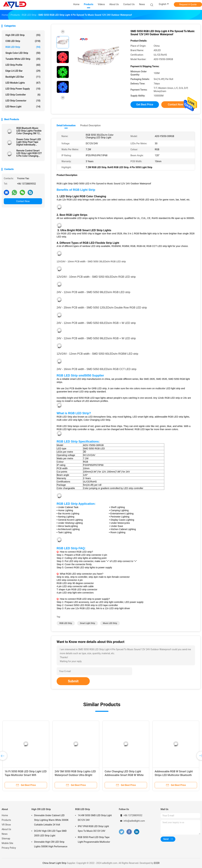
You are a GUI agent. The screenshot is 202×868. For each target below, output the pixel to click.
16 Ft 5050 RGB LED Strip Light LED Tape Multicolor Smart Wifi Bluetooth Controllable (26, 775)
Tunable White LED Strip (23, 59)
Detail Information (66, 125)
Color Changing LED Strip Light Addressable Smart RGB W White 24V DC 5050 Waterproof (124, 775)
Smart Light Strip (88, 623)
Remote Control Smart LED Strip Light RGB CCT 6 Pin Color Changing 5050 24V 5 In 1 (29, 153)
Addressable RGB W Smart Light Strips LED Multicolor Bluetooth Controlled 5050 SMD (174, 775)
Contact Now (23, 201)
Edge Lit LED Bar (23, 71)
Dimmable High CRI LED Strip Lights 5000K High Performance (51, 844)
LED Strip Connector (23, 101)
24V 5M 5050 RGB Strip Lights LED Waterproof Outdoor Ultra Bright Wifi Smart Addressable (75, 775)
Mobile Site (7, 843)
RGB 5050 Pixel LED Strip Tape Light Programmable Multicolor (94, 840)
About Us (6, 829)
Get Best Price (145, 105)
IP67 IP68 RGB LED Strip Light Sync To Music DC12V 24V (93, 829)
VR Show (6, 825)
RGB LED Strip (23, 47)
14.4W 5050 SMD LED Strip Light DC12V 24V (95, 818)
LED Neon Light (23, 107)
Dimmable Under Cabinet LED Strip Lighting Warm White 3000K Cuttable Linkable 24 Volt (51, 820)
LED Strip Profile (23, 65)
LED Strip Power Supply (23, 89)
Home (5, 815)
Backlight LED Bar (23, 77)
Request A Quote (188, 4)
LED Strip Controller (23, 95)
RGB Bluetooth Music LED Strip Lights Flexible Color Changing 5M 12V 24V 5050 (29, 131)
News (5, 834)
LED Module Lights (23, 83)
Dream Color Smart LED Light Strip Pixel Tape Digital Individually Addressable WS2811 (29, 142)
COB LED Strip (23, 41)
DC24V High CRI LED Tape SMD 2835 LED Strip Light (50, 833)
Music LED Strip (110, 623)
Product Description (90, 125)
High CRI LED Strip (23, 35)
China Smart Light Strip (54, 863)
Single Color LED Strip (23, 53)
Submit (73, 681)
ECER (157, 863)
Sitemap (6, 839)
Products (6, 820)
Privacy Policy (9, 848)
